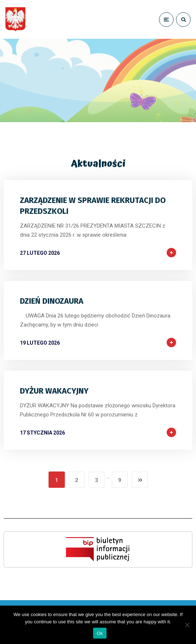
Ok (100, 633)
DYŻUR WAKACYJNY (54, 391)
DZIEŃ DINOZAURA (52, 301)
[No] (187, 625)
